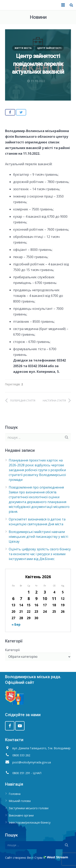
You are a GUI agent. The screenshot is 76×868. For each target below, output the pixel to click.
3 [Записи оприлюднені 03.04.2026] (45, 592)
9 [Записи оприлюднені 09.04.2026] (36, 598)
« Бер (16, 624)
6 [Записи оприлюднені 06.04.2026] (13, 598)
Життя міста (23, 48)
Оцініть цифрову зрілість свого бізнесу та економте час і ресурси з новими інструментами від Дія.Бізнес (40, 554)
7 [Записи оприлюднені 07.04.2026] (21, 598)
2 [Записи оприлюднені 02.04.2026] (36, 592)
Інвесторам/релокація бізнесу (30, 822)
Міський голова (20, 801)
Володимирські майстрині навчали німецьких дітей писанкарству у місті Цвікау (38, 537)
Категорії (12, 650)
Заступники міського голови (29, 808)
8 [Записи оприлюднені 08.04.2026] (29, 598)
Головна (15, 794)
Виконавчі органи (21, 815)
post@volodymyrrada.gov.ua (32, 762)
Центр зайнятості (49, 48)
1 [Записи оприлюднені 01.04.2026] (29, 592)
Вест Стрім (35, 858)
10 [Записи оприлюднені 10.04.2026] (45, 598)
